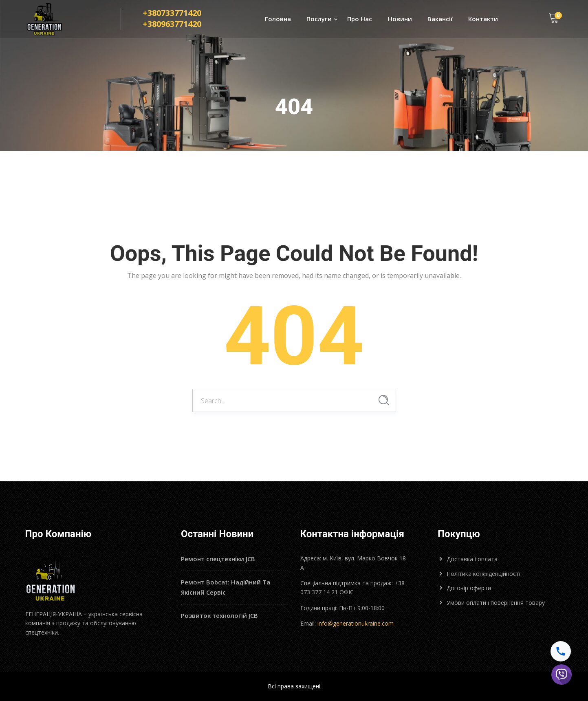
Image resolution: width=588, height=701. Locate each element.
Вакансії (440, 19)
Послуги (319, 19)
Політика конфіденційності (483, 574)
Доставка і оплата (472, 559)
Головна (278, 19)
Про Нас (360, 19)
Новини (400, 19)
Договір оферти (469, 588)
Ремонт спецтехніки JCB (218, 559)
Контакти (483, 19)
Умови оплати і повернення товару (496, 603)
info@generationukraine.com (356, 623)
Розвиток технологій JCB (219, 615)
